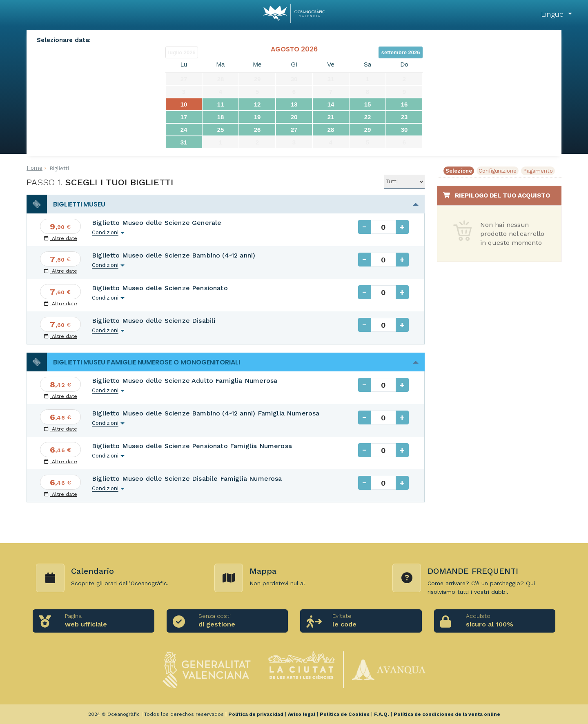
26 (257, 130)
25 (221, 130)
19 (257, 117)
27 (294, 130)
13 (294, 104)
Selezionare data (63, 40)
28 (331, 130)
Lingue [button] (553, 14)
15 (368, 104)
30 (404, 130)
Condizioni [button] (105, 232)
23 (404, 117)
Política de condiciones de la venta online (447, 714)
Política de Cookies (345, 714)
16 (404, 104)
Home (35, 168)
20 (294, 117)
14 (331, 104)
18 (221, 117)
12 (257, 104)
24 (184, 130)
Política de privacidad (256, 714)
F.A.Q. (382, 714)
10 (184, 104)
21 (331, 117)
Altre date (61, 238)
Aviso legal (302, 714)
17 (184, 117)
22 (368, 117)
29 (368, 130)
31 (184, 142)
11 (221, 104)
